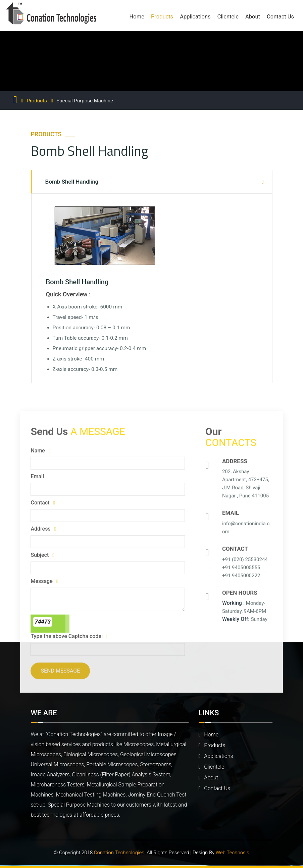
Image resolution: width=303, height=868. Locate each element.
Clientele (228, 17)
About (253, 17)
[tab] (152, 182)
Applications (195, 17)
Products (162, 17)
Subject (42, 555)
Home (137, 17)
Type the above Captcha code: (69, 637)
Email (40, 477)
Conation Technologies (119, 853)
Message (44, 582)
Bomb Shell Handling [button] (72, 182)
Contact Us (280, 17)
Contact (42, 503)
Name (40, 451)
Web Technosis (233, 853)
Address (43, 529)
